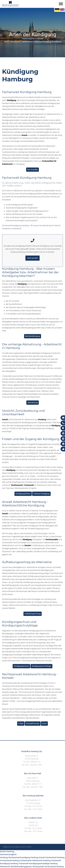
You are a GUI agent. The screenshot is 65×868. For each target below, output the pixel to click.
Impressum (38, 852)
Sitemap (22, 852)
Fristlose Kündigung (41, 494)
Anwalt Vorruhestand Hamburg (52, 857)
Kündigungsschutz (21, 666)
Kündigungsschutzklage (41, 666)
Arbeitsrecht (15, 42)
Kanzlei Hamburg (7, 851)
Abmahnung (33, 402)
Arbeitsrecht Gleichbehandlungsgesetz (16, 866)
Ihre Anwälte (32, 170)
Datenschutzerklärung (53, 852)
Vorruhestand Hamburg (10, 860)
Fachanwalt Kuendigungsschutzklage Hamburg (38, 863)
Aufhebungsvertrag (33, 614)
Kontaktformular (33, 723)
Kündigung (57, 42)
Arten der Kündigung (43, 42)
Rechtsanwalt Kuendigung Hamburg (23, 857)
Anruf (44, 723)
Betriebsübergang (33, 336)
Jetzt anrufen (32, 258)
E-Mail (21, 723)
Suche (30, 852)
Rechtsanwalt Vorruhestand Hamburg (48, 866)
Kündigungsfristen (23, 494)
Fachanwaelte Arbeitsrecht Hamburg (35, 860)
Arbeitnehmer (27, 42)
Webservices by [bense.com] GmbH (17, 847)
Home (6, 42)
